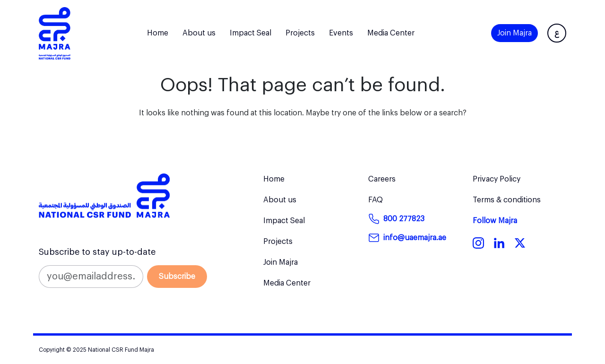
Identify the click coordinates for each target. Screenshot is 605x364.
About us (199, 33)
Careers (382, 179)
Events (341, 33)
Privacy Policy (497, 179)
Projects (300, 33)
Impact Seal (251, 33)
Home (158, 33)
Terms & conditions (507, 200)
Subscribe (177, 277)
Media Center (391, 33)
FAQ (376, 200)
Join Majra (514, 33)
